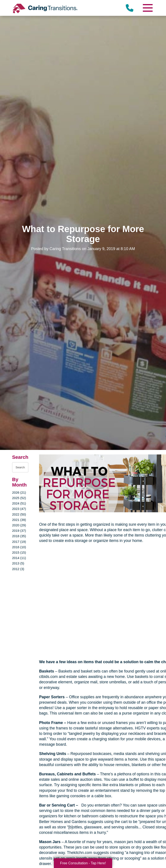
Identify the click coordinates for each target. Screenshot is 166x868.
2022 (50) (19, 514)
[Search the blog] (20, 467)
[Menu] (147, 8)
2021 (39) (19, 520)
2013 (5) (18, 563)
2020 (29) (19, 525)
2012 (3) (18, 569)
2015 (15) (19, 552)
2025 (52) (19, 498)
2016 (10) (19, 547)
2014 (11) (19, 558)
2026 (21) (19, 492)
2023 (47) (19, 509)
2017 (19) (19, 542)
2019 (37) (19, 531)
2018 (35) (19, 536)
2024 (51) (19, 503)
